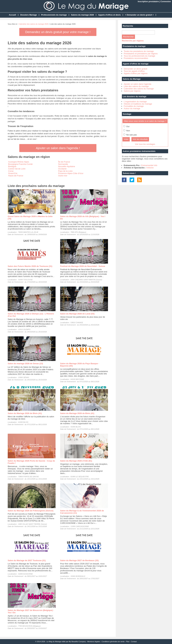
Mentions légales (94, 642)
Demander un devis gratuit (135, 69)
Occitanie (62, 169)
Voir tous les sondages (145, 144)
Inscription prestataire (148, 1)
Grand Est (13, 173)
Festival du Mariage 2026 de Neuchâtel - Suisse (83, 266)
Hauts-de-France (16, 176)
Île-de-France (64, 162)
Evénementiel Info (149, 165)
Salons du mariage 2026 (83, 15)
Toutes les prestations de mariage (139, 51)
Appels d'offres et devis (109, 15)
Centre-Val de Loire (17, 169)
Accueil (12, 15)
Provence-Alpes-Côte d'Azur (71, 173)
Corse (11, 171)
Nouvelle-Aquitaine (67, 166)
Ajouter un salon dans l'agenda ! (58, 148)
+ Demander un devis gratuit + (139, 15)
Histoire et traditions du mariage (138, 104)
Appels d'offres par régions (136, 73)
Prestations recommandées (136, 58)
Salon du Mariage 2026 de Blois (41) (25, 413)
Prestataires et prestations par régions (141, 54)
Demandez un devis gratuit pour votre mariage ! (58, 32)
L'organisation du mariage (135, 102)
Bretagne (12, 166)
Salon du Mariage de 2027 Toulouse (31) (27, 560)
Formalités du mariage (134, 106)
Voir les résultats (140, 139)
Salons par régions (132, 91)
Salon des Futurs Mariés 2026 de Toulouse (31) (30, 266)
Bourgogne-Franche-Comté (20, 164)
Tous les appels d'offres (134, 71)
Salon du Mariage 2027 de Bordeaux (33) (79, 560)
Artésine (150, 168)
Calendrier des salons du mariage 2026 (33, 24)
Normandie (63, 164)
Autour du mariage (132, 108)
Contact (134, 642)
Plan (128, 642)
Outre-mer (63, 176)
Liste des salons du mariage (136, 86)
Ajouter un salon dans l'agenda (137, 84)
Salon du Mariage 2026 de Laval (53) (77, 314)
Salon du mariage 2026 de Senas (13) (25, 364)
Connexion (166, 1)
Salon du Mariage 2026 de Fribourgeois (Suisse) (31, 511)
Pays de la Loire (65, 171)
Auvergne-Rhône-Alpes (19, 162)
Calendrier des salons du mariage (139, 89)
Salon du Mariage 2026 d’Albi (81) (76, 461)
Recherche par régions (133, 41)
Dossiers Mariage (29, 15)
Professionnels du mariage (54, 15)
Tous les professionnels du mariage (139, 56)
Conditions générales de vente (113, 642)
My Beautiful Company (77, 642)
